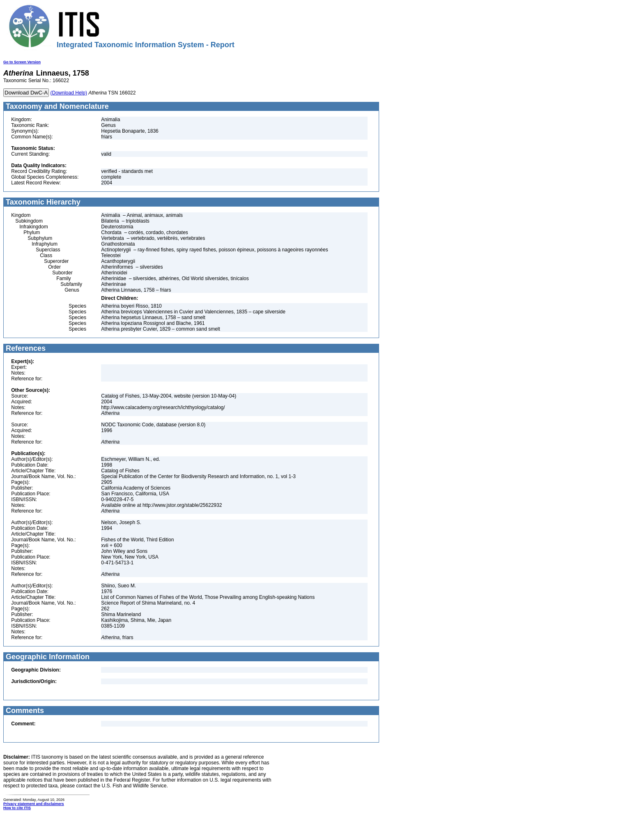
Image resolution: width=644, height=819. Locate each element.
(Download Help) (69, 93)
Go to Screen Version (22, 62)
